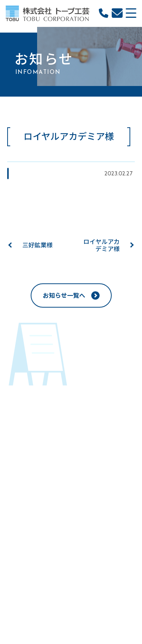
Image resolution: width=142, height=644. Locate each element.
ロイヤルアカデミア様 (101, 245)
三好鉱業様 (37, 245)
